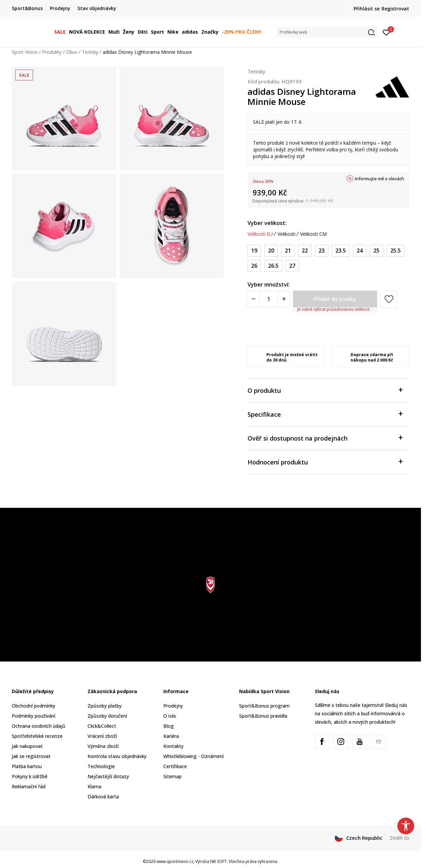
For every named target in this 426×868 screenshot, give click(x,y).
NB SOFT (218, 861)
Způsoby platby (105, 706)
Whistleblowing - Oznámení (193, 756)
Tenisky (90, 52)
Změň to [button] (399, 838)
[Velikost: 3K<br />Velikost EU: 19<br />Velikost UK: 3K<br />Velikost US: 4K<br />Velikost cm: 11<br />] (254, 251)
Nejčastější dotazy (108, 776)
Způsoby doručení (107, 716)
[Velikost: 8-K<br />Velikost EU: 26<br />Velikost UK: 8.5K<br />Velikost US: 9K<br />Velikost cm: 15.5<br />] (254, 266)
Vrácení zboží (102, 736)
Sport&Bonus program (264, 706)
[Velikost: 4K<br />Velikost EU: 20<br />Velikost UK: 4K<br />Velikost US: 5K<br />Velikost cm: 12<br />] (271, 251)
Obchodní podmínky (34, 706)
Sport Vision (25, 52)
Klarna (94, 786)
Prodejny (173, 706)
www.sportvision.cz (175, 861)
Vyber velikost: (267, 223)
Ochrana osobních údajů (39, 726)
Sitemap (172, 776)
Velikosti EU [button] (260, 234)
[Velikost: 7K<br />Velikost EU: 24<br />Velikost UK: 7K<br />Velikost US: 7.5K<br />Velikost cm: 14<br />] (360, 251)
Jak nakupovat (27, 746)
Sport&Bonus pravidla (263, 716)
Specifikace (325, 414)
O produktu (325, 390)
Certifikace (175, 766)
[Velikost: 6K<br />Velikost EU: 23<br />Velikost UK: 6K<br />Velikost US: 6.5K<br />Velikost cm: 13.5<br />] (322, 251)
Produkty (52, 52)
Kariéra (171, 736)
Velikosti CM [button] (313, 234)
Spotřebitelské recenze (37, 736)
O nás (170, 716)
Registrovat (395, 9)
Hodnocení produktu (325, 462)
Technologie (101, 766)
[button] (327, 32)
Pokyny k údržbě (30, 776)
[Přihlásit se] (386, 32)
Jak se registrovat (31, 756)
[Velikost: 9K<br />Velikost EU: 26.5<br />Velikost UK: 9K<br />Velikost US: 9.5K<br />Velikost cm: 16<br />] (273, 266)
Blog (169, 726)
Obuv (72, 52)
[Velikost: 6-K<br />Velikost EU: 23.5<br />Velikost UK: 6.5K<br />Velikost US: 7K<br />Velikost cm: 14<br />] (341, 251)
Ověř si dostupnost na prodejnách (325, 438)
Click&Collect (102, 726)
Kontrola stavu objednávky (117, 756)
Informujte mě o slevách (380, 179)
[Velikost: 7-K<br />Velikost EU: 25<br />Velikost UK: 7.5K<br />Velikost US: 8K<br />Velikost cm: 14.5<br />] (376, 251)
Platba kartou (27, 766)
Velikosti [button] (286, 234)
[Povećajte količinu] (284, 299)
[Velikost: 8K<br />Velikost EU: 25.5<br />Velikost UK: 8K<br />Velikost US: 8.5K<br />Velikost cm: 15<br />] (396, 251)
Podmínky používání (34, 716)
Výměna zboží (103, 746)
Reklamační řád (29, 786)
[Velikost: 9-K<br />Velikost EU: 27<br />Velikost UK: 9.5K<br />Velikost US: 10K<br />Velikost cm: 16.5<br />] (292, 266)
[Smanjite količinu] (253, 299)
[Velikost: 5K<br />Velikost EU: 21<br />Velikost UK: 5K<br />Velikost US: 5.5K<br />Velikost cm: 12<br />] (288, 251)
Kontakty (173, 746)
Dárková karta (103, 797)
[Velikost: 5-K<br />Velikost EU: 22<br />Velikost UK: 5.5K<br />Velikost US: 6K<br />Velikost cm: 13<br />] (305, 251)
